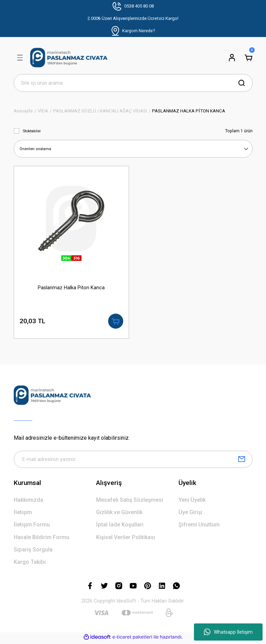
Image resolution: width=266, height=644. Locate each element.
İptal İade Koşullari (120, 527)
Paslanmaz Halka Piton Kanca (71, 287)
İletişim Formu (32, 527)
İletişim (23, 514)
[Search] (133, 83)
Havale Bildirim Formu (42, 539)
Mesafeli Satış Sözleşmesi (130, 502)
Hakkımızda (28, 502)
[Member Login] (232, 58)
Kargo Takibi (30, 564)
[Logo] (69, 58)
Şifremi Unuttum (199, 527)
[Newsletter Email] (133, 461)
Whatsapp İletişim (228, 632)
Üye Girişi (190, 514)
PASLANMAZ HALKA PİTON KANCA (189, 111)
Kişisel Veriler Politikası (126, 539)
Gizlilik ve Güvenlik (119, 514)
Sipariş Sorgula (33, 552)
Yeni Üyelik (192, 502)
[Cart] (248, 58)
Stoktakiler (32, 131)
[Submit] (242, 461)
